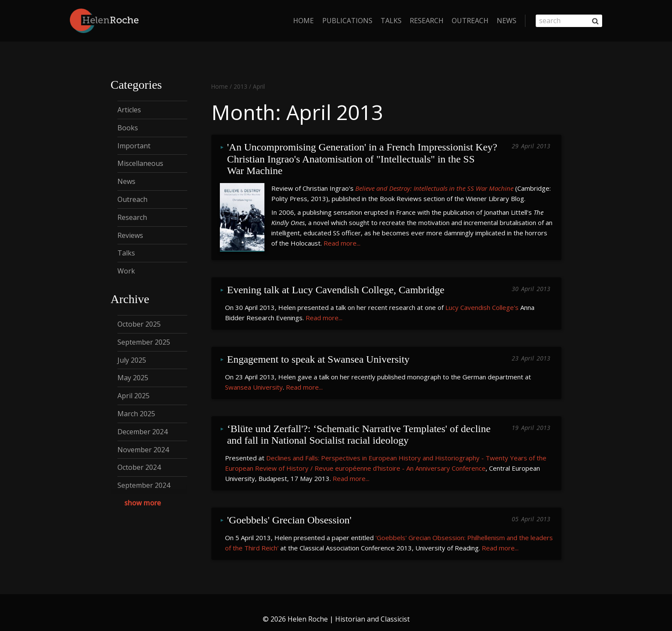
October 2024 (139, 467)
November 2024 (143, 450)
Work (126, 271)
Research (427, 21)
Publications (347, 21)
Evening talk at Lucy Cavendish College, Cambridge (336, 284)
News (507, 21)
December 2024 (142, 432)
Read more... (342, 240)
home (303, 21)
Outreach (470, 21)
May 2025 (133, 378)
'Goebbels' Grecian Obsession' (289, 508)
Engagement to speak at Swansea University (318, 352)
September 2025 (144, 342)
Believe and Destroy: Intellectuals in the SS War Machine (434, 185)
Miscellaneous (140, 163)
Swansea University (254, 378)
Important (134, 146)
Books (128, 128)
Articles (129, 110)
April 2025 (133, 396)
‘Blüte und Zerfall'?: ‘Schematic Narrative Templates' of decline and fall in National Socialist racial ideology (360, 425)
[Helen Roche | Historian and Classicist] (104, 21)
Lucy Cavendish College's (482, 300)
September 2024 (144, 485)
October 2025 (139, 324)
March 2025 (136, 414)
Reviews (130, 235)
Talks (391, 21)
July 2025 (132, 360)
